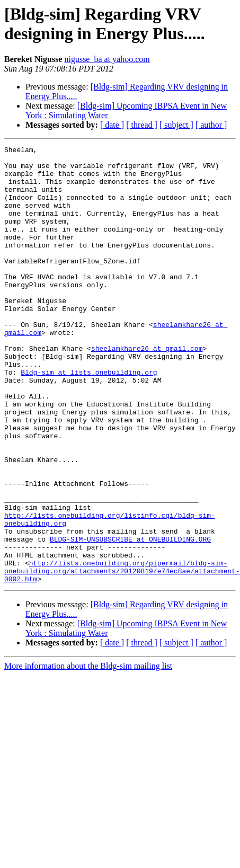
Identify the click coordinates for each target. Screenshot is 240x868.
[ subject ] (176, 125)
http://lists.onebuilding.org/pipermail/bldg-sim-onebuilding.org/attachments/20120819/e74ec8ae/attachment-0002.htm (122, 657)
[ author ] (211, 125)
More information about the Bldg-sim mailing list (88, 753)
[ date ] (112, 125)
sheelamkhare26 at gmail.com (147, 389)
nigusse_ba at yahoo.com (107, 59)
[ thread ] (142, 125)
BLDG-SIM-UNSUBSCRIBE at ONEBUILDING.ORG (130, 618)
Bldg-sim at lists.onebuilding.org (89, 418)
